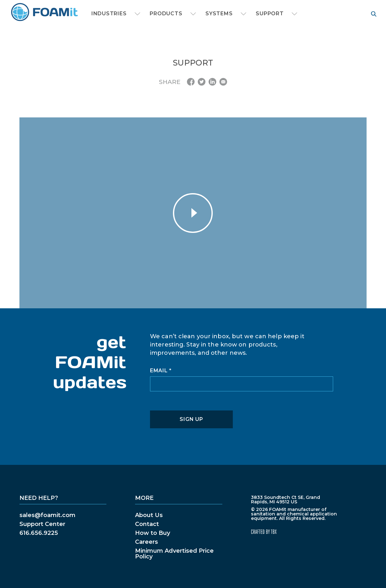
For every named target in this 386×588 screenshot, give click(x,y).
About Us (149, 515)
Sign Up (191, 419)
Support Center (42, 524)
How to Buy (153, 533)
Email (161, 371)
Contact (147, 524)
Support (270, 14)
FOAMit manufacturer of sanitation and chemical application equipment (44, 12)
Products (166, 14)
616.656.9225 (39, 533)
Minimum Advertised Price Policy (174, 554)
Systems (219, 14)
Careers (147, 542)
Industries (109, 14)
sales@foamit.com (47, 515)
